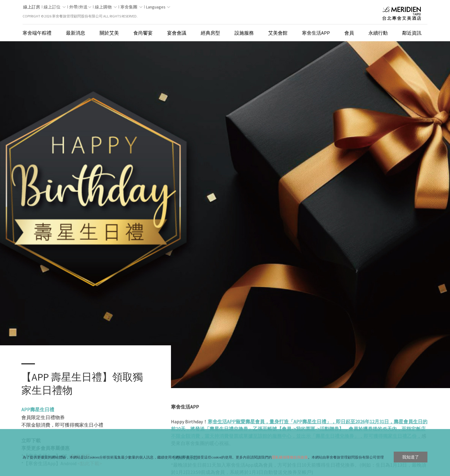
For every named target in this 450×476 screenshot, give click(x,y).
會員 (349, 33)
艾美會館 (278, 33)
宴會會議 (177, 33)
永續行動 (378, 33)
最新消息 (76, 33)
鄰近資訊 (412, 33)
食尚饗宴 (143, 33)
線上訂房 (32, 7)
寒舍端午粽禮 (37, 33)
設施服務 (244, 33)
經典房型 (210, 33)
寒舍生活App (316, 33)
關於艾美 (109, 33)
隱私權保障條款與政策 (290, 457)
